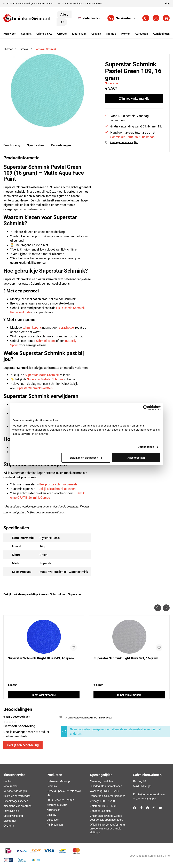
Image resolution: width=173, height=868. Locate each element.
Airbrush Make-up (57, 805)
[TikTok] (141, 808)
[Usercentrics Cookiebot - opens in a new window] (146, 408)
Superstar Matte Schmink (42, 375)
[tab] (12, 145)
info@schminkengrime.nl (151, 794)
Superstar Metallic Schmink (45, 379)
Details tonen (146, 447)
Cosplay (51, 815)
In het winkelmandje (44, 695)
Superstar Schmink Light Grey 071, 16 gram (126, 658)
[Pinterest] (147, 808)
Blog (167, 3)
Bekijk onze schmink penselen (59, 484)
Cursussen (53, 820)
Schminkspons (46, 341)
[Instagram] (154, 808)
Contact (8, 781)
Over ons (9, 825)
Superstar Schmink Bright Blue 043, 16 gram (41, 658)
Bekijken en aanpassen (86, 458)
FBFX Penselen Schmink (61, 800)
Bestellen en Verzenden (17, 796)
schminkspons (32, 327)
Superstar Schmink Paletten (34, 388)
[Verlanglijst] (146, 18)
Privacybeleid (11, 811)
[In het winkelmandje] (134, 98)
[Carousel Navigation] (86, 608)
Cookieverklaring (13, 816)
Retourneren (10, 786)
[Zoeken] (62, 22)
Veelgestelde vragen (15, 791)
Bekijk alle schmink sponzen (57, 489)
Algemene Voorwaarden (17, 806)
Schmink (52, 786)
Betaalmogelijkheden (16, 801)
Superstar (112, 83)
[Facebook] (135, 808)
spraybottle (66, 327)
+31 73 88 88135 (146, 799)
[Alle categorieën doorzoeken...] (64, 14)
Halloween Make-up (58, 781)
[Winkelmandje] (166, 18)
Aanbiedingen (55, 824)
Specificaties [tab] (36, 145)
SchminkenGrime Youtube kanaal (133, 137)
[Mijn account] (156, 18)
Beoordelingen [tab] (61, 145)
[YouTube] (160, 808)
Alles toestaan (136, 458)
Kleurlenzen (53, 810)
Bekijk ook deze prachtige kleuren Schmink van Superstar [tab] (42, 594)
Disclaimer (10, 821)
